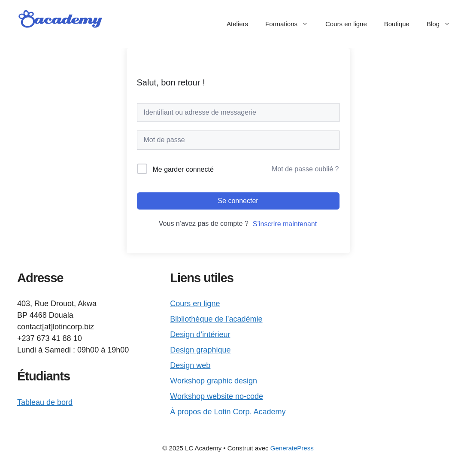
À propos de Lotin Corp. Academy (228, 412)
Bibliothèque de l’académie (216, 319)
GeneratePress (292, 448)
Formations (291, 24)
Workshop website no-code (217, 396)
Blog (443, 24)
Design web (190, 365)
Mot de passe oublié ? (305, 169)
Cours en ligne (346, 24)
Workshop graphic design (214, 381)
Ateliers (237, 24)
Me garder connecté (183, 169)
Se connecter (238, 201)
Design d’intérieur (200, 334)
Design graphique (200, 350)
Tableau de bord (45, 402)
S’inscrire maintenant (285, 224)
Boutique (397, 24)
